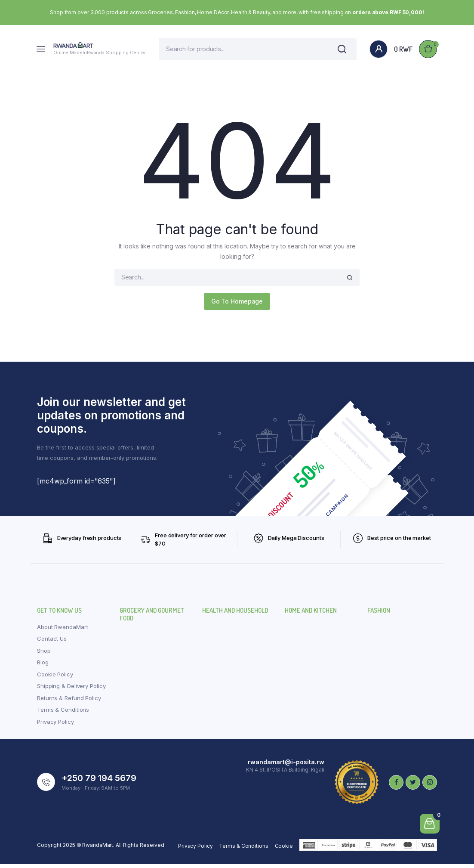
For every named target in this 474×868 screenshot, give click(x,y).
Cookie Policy (55, 678)
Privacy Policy (55, 725)
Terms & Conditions (63, 713)
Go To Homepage (237, 305)
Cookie (284, 850)
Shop (44, 654)
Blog (43, 666)
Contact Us (52, 642)
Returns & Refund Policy (69, 701)
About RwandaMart (62, 630)
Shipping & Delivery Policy (71, 690)
